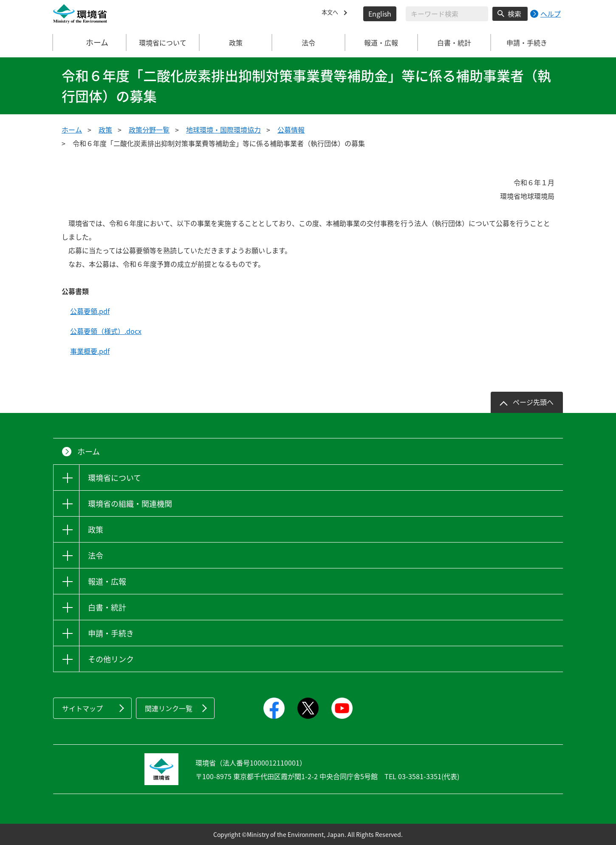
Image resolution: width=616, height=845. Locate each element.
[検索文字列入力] (447, 14)
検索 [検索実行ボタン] (514, 14)
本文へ (332, 14)
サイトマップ (82, 708)
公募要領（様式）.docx (106, 331)
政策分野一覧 (149, 130)
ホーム (90, 42)
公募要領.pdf (90, 311)
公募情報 (291, 130)
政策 (105, 130)
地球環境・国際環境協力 (223, 130)
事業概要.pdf (90, 351)
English (380, 14)
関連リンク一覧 (169, 708)
